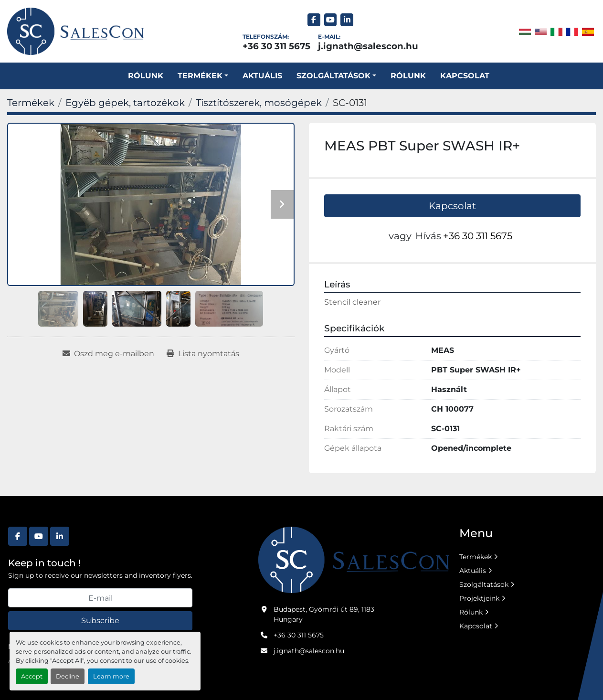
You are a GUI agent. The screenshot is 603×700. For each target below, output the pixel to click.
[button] (203, 76)
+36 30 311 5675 (276, 46)
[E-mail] (100, 598)
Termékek (200, 76)
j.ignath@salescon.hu (368, 46)
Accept (32, 676)
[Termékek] (31, 103)
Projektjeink (479, 598)
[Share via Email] (108, 354)
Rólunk (146, 76)
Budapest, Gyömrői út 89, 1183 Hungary (324, 614)
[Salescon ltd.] (354, 559)
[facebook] (314, 20)
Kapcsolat (465, 76)
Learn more (111, 676)
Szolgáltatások (484, 584)
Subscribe (100, 620)
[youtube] (331, 20)
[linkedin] (347, 20)
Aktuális (262, 76)
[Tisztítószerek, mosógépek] (259, 103)
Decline (68, 676)
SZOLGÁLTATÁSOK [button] (333, 76)
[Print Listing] (203, 354)
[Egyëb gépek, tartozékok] (125, 103)
